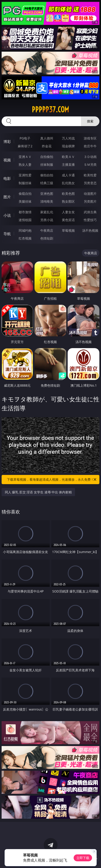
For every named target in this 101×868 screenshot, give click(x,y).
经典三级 (47, 183)
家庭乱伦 (47, 212)
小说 (7, 215)
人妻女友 (68, 212)
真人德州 (47, 138)
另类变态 (90, 183)
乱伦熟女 (68, 183)
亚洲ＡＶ (25, 157)
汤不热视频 (90, 230)
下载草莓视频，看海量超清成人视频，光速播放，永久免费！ (52, 480)
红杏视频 (25, 238)
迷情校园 (25, 220)
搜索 (90, 121)
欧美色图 (68, 194)
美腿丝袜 (25, 201)
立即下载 (83, 858)
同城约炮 (25, 230)
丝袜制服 (47, 164)
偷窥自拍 (25, 194)
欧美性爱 (90, 175)
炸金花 (47, 146)
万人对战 (68, 138)
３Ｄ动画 (90, 157)
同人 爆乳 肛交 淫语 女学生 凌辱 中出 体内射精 (38, 492)
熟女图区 (68, 201)
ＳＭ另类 (90, 164)
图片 (7, 197)
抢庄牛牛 (90, 146)
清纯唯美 (47, 201)
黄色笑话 (68, 220)
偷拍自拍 (47, 175)
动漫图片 (90, 194)
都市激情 (25, 212)
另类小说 (47, 220)
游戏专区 (90, 138)
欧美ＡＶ (68, 157)
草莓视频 (68, 230)
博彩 (7, 142)
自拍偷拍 (47, 157)
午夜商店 (47, 230)
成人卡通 (68, 175)
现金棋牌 (68, 146)
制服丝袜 (25, 183)
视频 (7, 160)
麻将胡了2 (25, 146)
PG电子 (25, 138)
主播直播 (68, 164)
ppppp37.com (50, 110)
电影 (7, 178)
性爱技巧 (90, 220)
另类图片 (90, 201)
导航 (7, 234)
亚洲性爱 (25, 175)
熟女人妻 (25, 164)
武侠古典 (90, 212)
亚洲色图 (47, 194)
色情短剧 (47, 238)
